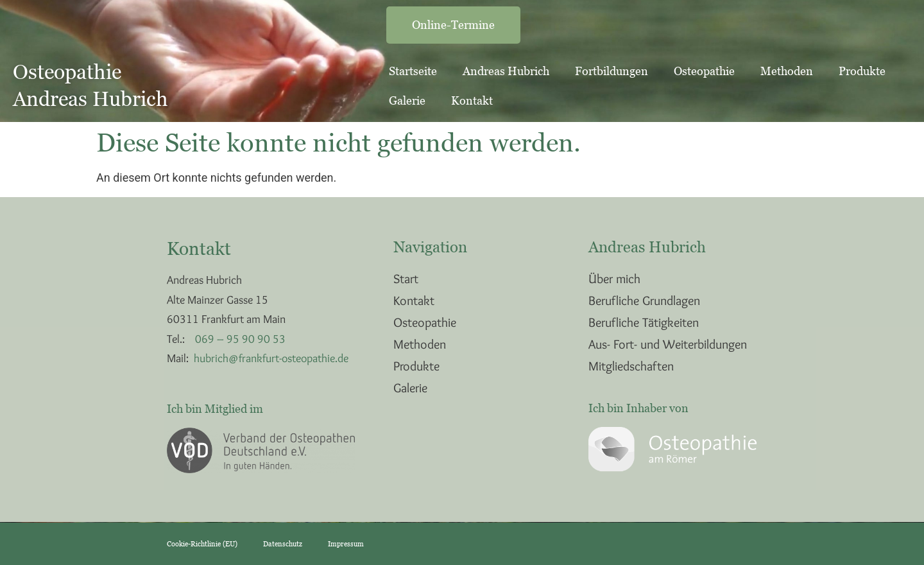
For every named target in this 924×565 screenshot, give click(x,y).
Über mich (614, 279)
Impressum (346, 544)
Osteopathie (704, 71)
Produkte (862, 71)
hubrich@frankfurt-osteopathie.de (271, 358)
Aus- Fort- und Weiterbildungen (668, 344)
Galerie (407, 100)
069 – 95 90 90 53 (240, 339)
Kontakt (472, 100)
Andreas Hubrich (506, 71)
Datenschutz (283, 544)
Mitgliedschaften (631, 366)
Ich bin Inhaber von (638, 408)
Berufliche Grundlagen (644, 300)
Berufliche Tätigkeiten (644, 322)
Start (406, 279)
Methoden (787, 71)
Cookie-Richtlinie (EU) (202, 544)
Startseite (413, 71)
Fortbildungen (612, 71)
